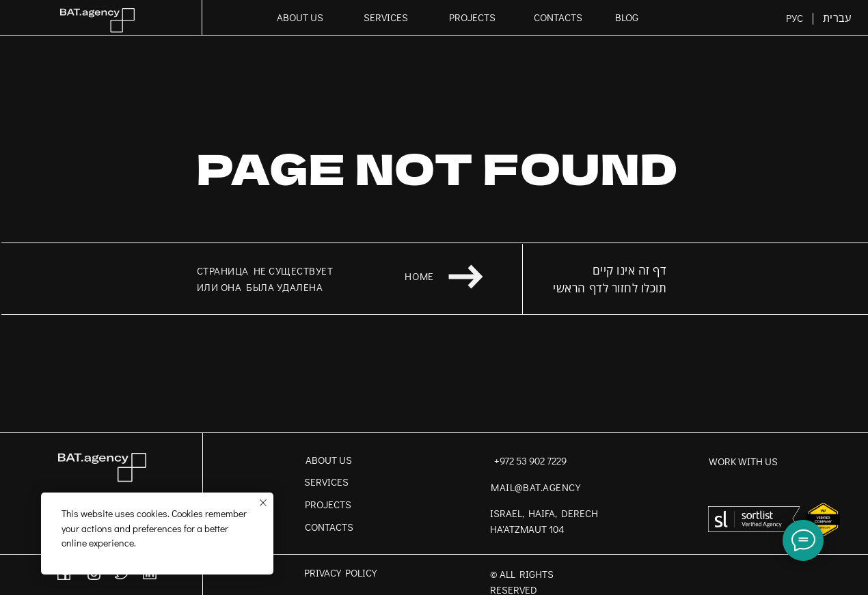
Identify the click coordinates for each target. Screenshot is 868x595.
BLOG (627, 17)
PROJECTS (472, 17)
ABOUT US (300, 17)
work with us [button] (743, 461)
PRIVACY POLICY (340, 573)
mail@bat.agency (535, 487)
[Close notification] (263, 503)
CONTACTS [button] (558, 17)
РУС (795, 18)
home (419, 276)
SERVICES (386, 17)
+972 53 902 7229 (530, 461)
